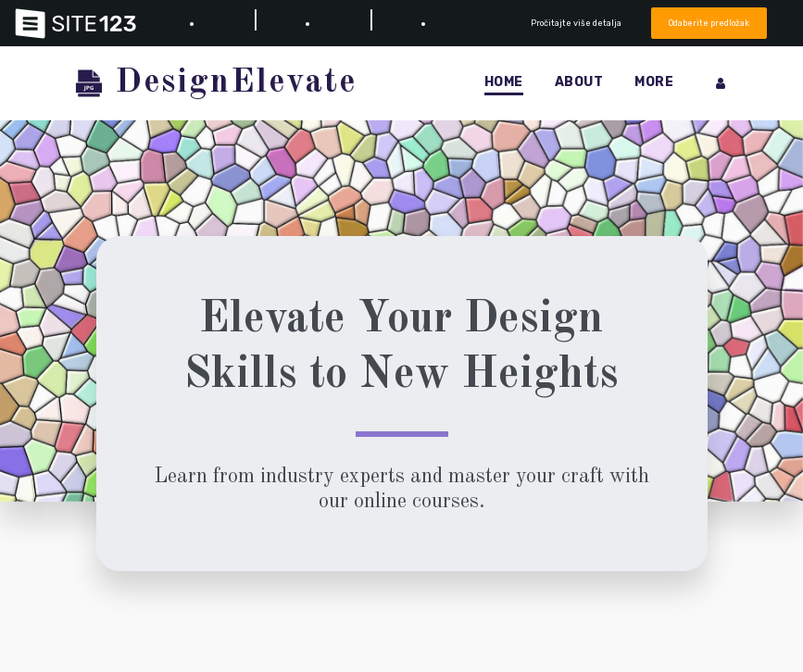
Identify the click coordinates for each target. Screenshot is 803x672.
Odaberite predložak (709, 23)
